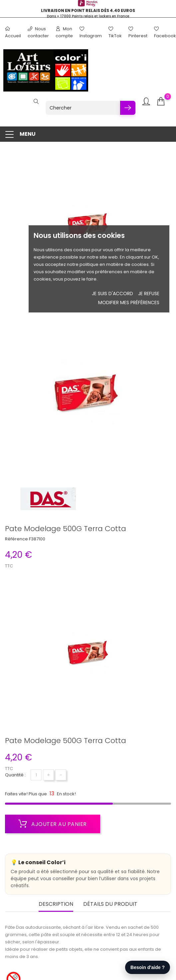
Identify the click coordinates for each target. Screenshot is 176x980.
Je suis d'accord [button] (112, 294)
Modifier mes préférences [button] (129, 302)
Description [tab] (56, 904)
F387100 (37, 539)
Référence (16, 539)
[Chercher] (83, 108)
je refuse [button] (149, 294)
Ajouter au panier (53, 824)
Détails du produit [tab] (110, 904)
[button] (88, 134)
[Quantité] (36, 775)
